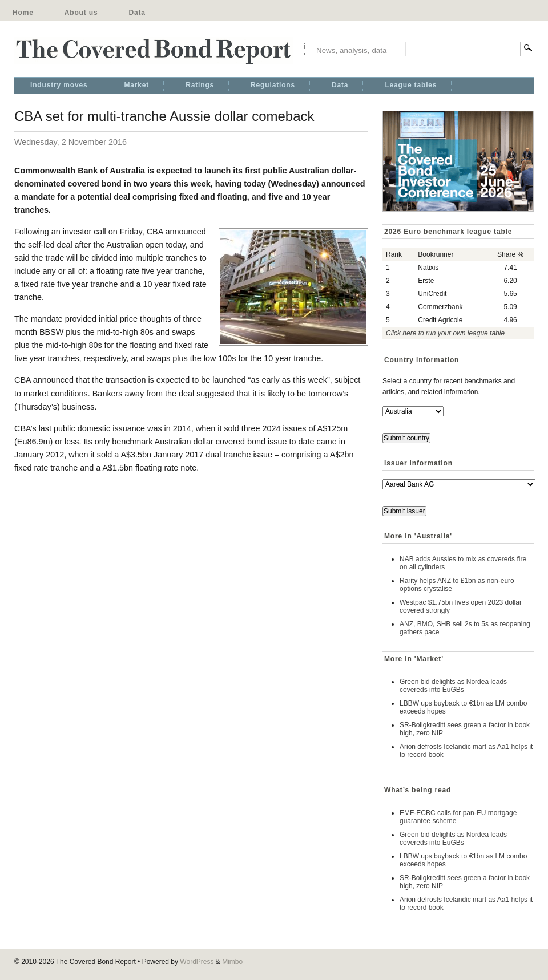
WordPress (197, 962)
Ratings (200, 85)
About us (81, 13)
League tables (411, 85)
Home (23, 13)
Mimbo (232, 962)
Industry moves (59, 85)
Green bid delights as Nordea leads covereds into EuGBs (453, 686)
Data (137, 13)
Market (136, 85)
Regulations (273, 85)
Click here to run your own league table (445, 333)
